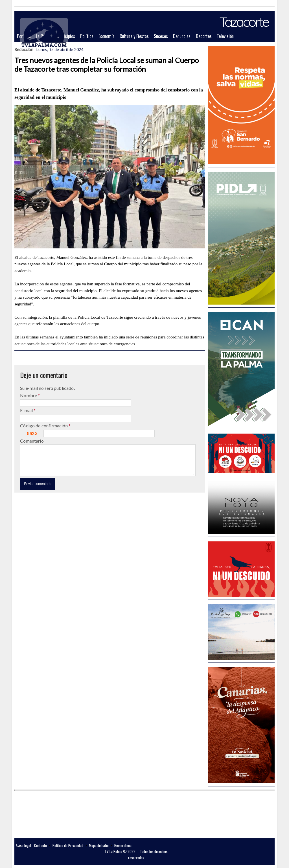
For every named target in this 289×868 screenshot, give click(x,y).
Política (87, 36)
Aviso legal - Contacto (31, 845)
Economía (107, 36)
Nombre (29, 395)
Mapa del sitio (99, 845)
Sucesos (161, 36)
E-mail (27, 410)
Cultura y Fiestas (134, 36)
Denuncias (182, 36)
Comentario (32, 441)
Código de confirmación (44, 426)
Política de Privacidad (68, 845)
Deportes (204, 36)
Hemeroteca (123, 845)
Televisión (225, 36)
